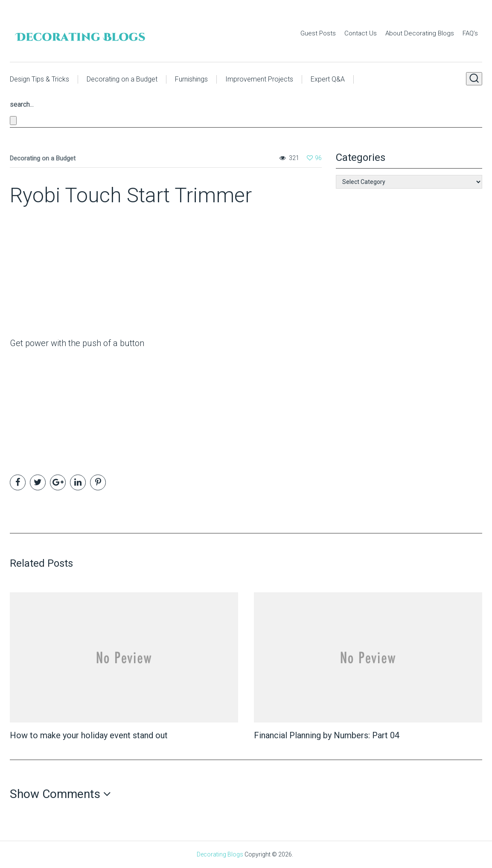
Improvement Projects (259, 79)
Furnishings (191, 79)
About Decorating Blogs (420, 33)
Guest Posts (318, 33)
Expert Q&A (328, 79)
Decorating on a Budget (122, 79)
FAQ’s (470, 33)
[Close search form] (13, 121)
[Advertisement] (63, 274)
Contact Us (361, 33)
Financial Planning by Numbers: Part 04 (327, 735)
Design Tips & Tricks (39, 79)
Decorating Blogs (220, 854)
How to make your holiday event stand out (89, 735)
